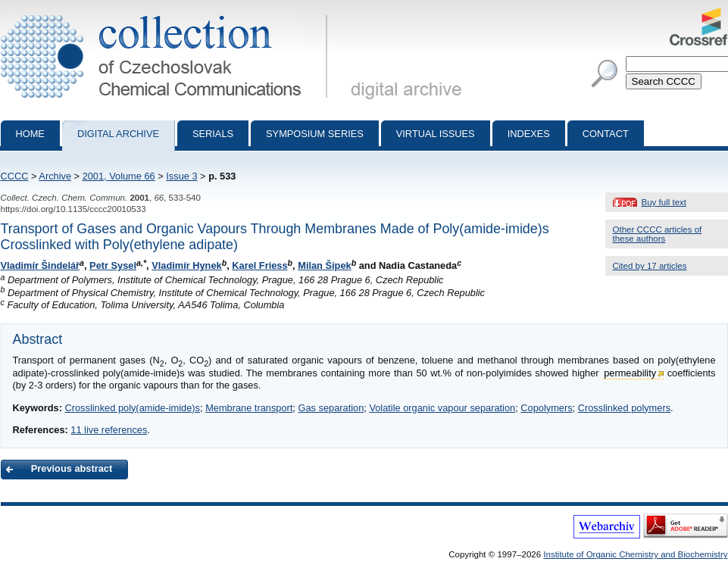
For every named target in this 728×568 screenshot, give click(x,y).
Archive (55, 176)
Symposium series (315, 134)
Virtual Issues (436, 134)
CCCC (15, 176)
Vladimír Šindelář (41, 265)
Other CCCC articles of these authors (658, 234)
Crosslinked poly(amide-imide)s (132, 408)
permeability (630, 373)
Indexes (529, 134)
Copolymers (546, 408)
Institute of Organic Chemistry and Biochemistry (635, 554)
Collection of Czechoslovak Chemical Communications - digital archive (167, 14)
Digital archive (118, 134)
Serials (213, 134)
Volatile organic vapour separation (442, 408)
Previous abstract (72, 468)
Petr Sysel (113, 265)
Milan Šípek (324, 265)
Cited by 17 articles (650, 266)
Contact (606, 134)
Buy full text (664, 202)
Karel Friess (259, 265)
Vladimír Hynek (186, 265)
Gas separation (331, 408)
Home (30, 134)
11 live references (109, 430)
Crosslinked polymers (624, 408)
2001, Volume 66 (119, 176)
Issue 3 (181, 176)
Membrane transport (249, 408)
